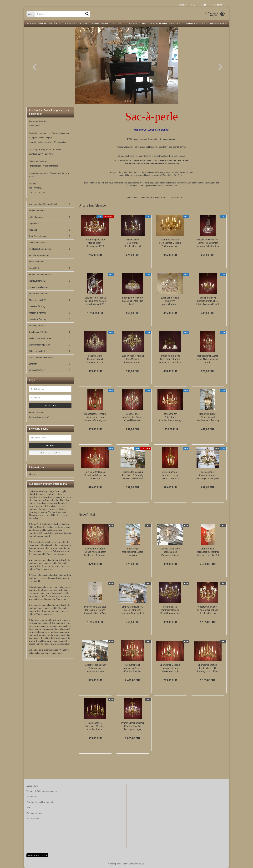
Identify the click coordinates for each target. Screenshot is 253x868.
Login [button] (203, 5)
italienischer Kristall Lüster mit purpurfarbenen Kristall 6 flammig (170, 301)
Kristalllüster (35, 268)
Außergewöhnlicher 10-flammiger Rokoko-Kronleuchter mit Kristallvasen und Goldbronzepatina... (208, 610)
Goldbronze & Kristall (38, 332)
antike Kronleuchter (168, 160)
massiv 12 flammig (38, 313)
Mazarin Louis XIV (37, 300)
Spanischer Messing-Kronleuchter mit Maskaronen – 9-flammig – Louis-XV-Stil (170, 668)
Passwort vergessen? (39, 417)
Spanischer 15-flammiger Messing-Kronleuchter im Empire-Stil (95, 726)
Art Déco (33, 230)
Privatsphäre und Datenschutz (40, 802)
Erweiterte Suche (50, 453)
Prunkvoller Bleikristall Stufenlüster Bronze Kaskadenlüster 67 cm (95, 610)
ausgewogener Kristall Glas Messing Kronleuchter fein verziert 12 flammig (133, 359)
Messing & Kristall (37, 326)
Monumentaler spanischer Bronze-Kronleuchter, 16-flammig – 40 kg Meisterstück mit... (133, 668)
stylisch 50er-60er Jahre (40, 338)
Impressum (32, 797)
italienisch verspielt (38, 243)
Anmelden (50, 406)
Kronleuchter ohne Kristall (41, 275)
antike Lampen (100, 24)
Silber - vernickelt (37, 351)
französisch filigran (38, 236)
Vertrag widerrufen (37, 855)
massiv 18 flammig (38, 319)
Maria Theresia (36, 262)
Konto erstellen (36, 413)
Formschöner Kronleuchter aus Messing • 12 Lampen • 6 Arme (208, 475)
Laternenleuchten (132, 163)
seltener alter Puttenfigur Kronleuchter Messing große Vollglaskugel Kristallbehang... (170, 417)
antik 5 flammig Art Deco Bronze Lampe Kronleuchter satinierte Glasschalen (170, 359)
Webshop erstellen (116, 864)
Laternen (33, 364)
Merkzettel (216, 5)
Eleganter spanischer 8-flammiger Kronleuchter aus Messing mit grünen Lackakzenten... (95, 668)
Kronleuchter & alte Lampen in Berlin (206, 24)
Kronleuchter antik (76, 24)
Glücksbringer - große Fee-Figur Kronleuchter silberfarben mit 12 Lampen (95, 301)
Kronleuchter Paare (38, 281)
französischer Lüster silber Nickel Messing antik (208, 359)
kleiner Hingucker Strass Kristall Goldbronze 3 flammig (208, 417)
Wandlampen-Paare (155, 163)
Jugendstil (34, 223)
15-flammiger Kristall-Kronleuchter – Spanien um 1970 (95, 243)
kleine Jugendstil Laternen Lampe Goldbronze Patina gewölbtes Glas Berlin (170, 475)
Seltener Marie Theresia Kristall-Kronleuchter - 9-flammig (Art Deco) (95, 359)
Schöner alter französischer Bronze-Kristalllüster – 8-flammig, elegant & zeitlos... (133, 417)
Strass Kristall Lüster (39, 287)
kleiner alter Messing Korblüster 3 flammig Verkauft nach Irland (133, 475)
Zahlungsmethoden (35, 813)
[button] (193, 5)
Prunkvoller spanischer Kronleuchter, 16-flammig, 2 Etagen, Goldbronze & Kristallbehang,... (133, 726)
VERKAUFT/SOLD (37, 370)
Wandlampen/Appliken (39, 345)
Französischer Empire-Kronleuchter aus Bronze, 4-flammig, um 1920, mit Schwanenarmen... (95, 417)
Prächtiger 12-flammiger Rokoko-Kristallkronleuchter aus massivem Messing (170, 610)
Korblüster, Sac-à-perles (40, 249)
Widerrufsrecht (33, 819)
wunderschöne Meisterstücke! (44, 24)
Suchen (183, 5)
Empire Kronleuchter (38, 294)
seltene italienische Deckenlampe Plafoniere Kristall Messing (170, 552)
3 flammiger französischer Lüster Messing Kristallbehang (133, 552)
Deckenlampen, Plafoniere (41, 358)
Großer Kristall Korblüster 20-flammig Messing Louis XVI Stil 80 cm (208, 552)
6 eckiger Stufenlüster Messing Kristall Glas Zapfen (133, 301)
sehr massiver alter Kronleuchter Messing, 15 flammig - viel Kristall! (170, 243)
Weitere (117, 24)
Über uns (33, 474)
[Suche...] (31, 14)
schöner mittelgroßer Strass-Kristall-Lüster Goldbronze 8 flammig (95, 552)
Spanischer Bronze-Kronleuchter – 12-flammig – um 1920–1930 (208, 668)
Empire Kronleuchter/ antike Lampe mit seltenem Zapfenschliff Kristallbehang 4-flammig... (133, 610)
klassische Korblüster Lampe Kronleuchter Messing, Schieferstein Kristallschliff (208, 243)
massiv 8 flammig (37, 306)
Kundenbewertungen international (161, 24)
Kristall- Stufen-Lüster (39, 255)
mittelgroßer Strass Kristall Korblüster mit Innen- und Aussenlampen (95, 475)
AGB (28, 808)
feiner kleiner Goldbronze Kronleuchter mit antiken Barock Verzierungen (133, 243)
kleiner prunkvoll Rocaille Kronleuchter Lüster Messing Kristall (208, 301)
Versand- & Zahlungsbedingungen (42, 791)
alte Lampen (183, 160)
